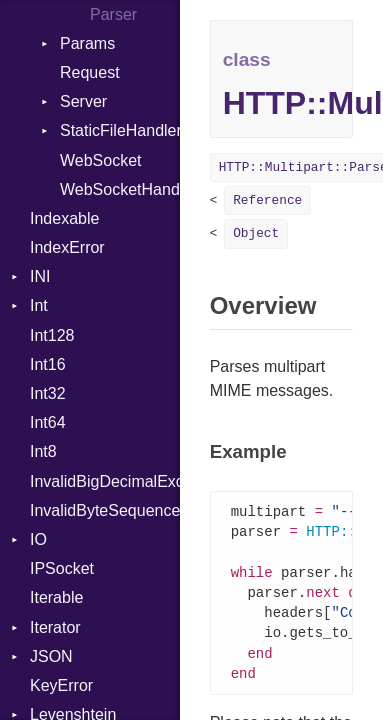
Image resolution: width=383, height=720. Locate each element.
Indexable (64, 218)
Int (39, 305)
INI (40, 276)
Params (87, 43)
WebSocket (101, 160)
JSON (51, 656)
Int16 (48, 364)
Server (83, 101)
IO (38, 539)
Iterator (55, 627)
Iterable (56, 597)
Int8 (43, 451)
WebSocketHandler (120, 189)
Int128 (52, 335)
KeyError (61, 685)
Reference (267, 200)
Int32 (48, 393)
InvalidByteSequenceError (105, 510)
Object (256, 233)
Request (90, 72)
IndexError (67, 247)
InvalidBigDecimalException (105, 481)
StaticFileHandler (120, 130)
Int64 (48, 422)
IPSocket (62, 568)
